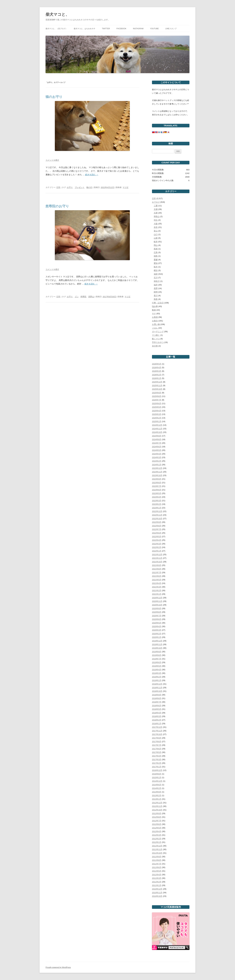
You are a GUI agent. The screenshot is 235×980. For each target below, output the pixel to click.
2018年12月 (157, 684)
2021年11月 (157, 558)
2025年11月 (157, 385)
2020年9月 (157, 608)
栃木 (156, 267)
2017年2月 (157, 763)
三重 (156, 206)
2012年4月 (157, 831)
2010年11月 (157, 893)
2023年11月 (157, 472)
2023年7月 (157, 486)
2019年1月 (157, 680)
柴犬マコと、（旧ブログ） (56, 29)
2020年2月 (157, 634)
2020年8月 (157, 612)
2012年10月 (157, 810)
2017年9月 (157, 738)
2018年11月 (157, 688)
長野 (156, 288)
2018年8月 (157, 698)
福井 (156, 285)
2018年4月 (157, 713)
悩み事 (155, 306)
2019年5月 (157, 666)
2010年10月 (157, 896)
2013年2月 (157, 795)
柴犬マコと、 (57, 14)
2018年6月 (157, 706)
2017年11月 (157, 731)
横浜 (156, 270)
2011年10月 (157, 853)
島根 (156, 249)
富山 (156, 231)
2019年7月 (157, 659)
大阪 (156, 224)
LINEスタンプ (171, 29)
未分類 (155, 346)
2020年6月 (157, 619)
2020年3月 (157, 630)
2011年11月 (157, 849)
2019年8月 (157, 655)
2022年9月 (157, 522)
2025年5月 (157, 407)
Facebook (121, 29)
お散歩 (155, 321)
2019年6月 (157, 662)
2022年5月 (157, 537)
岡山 (156, 245)
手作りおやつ (158, 342)
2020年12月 (157, 598)
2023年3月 (157, 501)
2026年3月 (157, 371)
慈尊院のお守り (57, 206)
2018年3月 (157, 716)
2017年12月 (157, 727)
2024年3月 (157, 457)
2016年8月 (157, 774)
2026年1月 (157, 378)
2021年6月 (157, 576)
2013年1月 (157, 799)
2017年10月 (157, 734)
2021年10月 (157, 562)
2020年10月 (157, 605)
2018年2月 (157, 720)
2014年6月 (157, 785)
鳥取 (156, 299)
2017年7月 (157, 745)
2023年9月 (157, 479)
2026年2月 (157, 375)
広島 (156, 252)
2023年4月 (157, 497)
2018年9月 (157, 695)
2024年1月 (157, 465)
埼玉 (156, 220)
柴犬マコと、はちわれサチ (85, 29)
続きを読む (92, 175)
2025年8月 (157, 396)
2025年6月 (157, 403)
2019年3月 (157, 673)
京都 (156, 209)
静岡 (156, 292)
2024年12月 (157, 425)
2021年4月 (157, 583)
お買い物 (156, 324)
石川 (156, 278)
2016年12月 (157, 770)
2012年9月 (157, 813)
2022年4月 (157, 540)
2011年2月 (157, 882)
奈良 (156, 227)
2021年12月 (157, 555)
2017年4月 (157, 756)
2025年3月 (157, 414)
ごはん (155, 328)
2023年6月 (157, 490)
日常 (58, 187)
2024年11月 (157, 429)
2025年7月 (157, 400)
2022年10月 (157, 519)
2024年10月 (157, 432)
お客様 (155, 317)
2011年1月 (157, 885)
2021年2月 (157, 590)
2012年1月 (157, 842)
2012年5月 (157, 828)
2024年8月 (157, 439)
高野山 (91, 297)
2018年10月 (157, 691)
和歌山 (157, 216)
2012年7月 (157, 821)
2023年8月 (157, 483)
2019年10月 (157, 648)
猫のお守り (54, 97)
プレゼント (80, 187)
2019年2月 (157, 677)
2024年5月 (157, 450)
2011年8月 (157, 860)
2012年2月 (157, 839)
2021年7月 (157, 572)
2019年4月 (157, 670)
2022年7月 (157, 529)
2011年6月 (157, 867)
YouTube (154, 29)
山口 (156, 234)
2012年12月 (157, 803)
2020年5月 (157, 623)
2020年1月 (157, 637)
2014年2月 (157, 788)
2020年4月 (157, 626)
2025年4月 (157, 411)
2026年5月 (157, 364)
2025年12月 (157, 382)
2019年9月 (157, 652)
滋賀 (156, 274)
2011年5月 (157, 871)
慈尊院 (83, 297)
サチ (154, 314)
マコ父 (126, 187)
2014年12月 (157, 781)
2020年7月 (157, 616)
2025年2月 (157, 418)
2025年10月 (157, 389)
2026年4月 (157, 367)
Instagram (138, 29)
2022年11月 (157, 515)
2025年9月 (157, 393)
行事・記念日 (158, 303)
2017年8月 (157, 742)
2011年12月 (157, 846)
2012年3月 (157, 835)
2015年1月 (157, 777)
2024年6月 (157, 447)
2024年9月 (157, 436)
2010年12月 (157, 889)
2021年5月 (157, 580)
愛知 (156, 263)
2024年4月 (157, 454)
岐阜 (156, 242)
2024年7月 (157, 443)
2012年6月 (157, 824)
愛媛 (156, 260)
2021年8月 (157, 569)
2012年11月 (157, 806)
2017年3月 (157, 759)
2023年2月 (157, 504)
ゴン (77, 297)
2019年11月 (157, 644)
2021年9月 (157, 565)
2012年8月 (157, 817)
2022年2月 (157, 547)
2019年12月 (157, 641)
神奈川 (157, 281)
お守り (70, 187)
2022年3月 (157, 544)
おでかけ (156, 202)
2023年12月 (157, 468)
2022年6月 (157, 533)
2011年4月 (157, 875)
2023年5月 (157, 493)
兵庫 (156, 213)
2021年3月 (157, 587)
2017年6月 (157, 749)
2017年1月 (157, 767)
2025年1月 (157, 421)
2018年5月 (157, 709)
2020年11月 (157, 601)
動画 (154, 310)
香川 (156, 296)
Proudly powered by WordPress (58, 967)
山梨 (156, 238)
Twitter (106, 29)
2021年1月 (157, 594)
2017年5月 (157, 752)
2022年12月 (157, 511)
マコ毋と (156, 335)
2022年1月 (157, 551)
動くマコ (156, 339)
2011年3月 (157, 878)
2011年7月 (157, 864)
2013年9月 (157, 792)
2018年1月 (157, 724)
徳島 (156, 256)
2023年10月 (157, 475)
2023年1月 (157, 508)
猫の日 (89, 187)
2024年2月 (157, 461)
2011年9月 (157, 857)
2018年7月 (157, 702)
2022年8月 (157, 526)
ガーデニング (158, 332)
